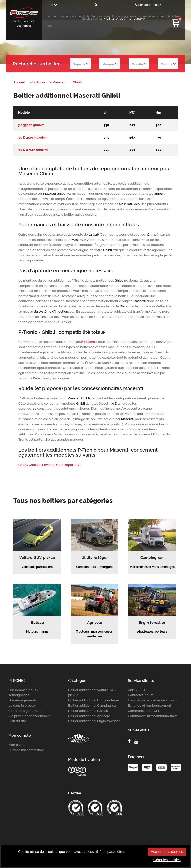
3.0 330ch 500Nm (31, 125)
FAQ (50, 26)
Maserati (59, 82)
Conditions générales (25, 711)
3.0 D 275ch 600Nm (33, 150)
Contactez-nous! (148, 5)
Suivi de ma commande (26, 750)
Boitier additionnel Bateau (88, 711)
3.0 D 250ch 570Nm (33, 137)
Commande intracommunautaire (153, 716)
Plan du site (17, 721)
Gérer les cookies (167, 860)
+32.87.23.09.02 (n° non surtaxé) (124, 19)
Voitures (39, 82)
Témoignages (19, 695)
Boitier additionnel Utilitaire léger (94, 700)
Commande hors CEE (144, 711)
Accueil (19, 82)
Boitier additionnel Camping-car (93, 705)
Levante (48, 465)
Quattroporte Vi (68, 465)
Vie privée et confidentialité (30, 716)
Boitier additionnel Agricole (89, 716)
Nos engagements (23, 700)
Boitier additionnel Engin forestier (94, 721)
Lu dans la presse (22, 705)
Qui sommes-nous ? (23, 690)
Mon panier (17, 745)
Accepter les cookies (167, 852)
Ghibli (77, 82)
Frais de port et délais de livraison (153, 700)
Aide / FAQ (136, 690)
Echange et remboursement (149, 705)
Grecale (35, 465)
